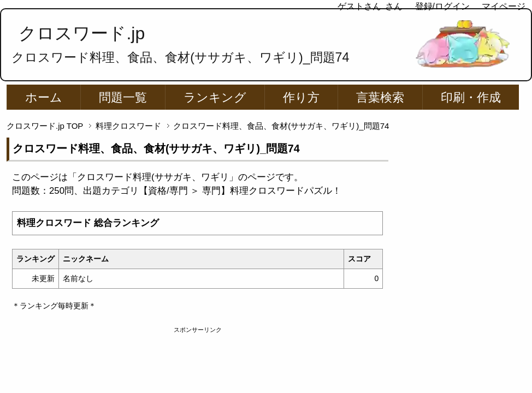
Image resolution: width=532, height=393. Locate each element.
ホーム (44, 97)
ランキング (215, 97)
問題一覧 (123, 97)
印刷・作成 (471, 97)
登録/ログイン (442, 6)
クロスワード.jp (82, 33)
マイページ (504, 6)
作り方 (301, 97)
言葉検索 (380, 97)
